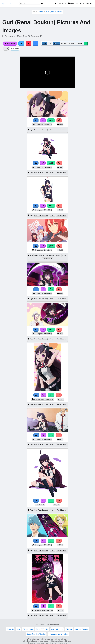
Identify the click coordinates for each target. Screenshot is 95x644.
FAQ (18, 629)
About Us (10, 629)
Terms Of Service (42, 629)
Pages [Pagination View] (64, 44)
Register (89, 3)
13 (51, 163)
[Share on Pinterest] (28, 43)
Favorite (10, 43)
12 (51, 206)
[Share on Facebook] (35, 43)
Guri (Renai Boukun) (54, 12)
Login (82, 3)
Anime (41, 12)
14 (51, 120)
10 (51, 329)
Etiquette (69, 629)
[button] (23, 85)
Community (73, 3)
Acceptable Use (57, 629)
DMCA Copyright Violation (36, 634)
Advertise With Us (82, 629)
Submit (63, 3)
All (6, 49)
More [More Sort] (79, 44)
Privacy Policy (28, 629)
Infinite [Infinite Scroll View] (56, 44)
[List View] (50, 44)
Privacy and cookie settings (58, 634)
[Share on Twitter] (21, 43)
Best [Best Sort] (72, 44)
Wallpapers (15, 49)
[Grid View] (44, 44)
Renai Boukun (61, 130)
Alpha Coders (7, 4)
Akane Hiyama (39, 255)
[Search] (42, 3)
